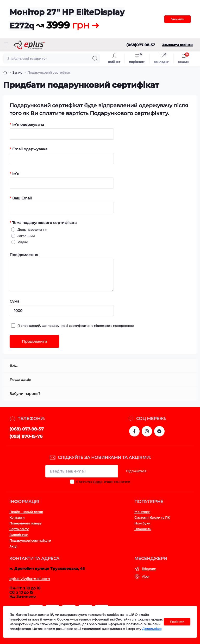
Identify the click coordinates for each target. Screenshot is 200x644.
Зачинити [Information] (177, 19)
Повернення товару (26, 523)
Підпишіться (136, 471)
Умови (97, 482)
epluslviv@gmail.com (30, 579)
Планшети (143, 529)
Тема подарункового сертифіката (43, 223)
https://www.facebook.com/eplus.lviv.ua (134, 431)
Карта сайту (19, 529)
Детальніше (152, 629)
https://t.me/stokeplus (159, 431)
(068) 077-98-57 (27, 429)
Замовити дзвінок (177, 45)
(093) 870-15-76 (26, 436)
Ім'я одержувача (27, 125)
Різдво (22, 242)
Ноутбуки (142, 523)
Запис (17, 72)
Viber (146, 577)
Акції (13, 546)
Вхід (14, 365)
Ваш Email (21, 198)
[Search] (95, 58)
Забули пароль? (25, 394)
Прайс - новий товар (26, 512)
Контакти (17, 518)
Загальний (25, 236)
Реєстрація (20, 380)
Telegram (149, 569)
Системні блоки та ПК (152, 518)
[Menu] (7, 45)
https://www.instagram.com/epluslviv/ (147, 431)
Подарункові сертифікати (30, 540)
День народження (32, 229)
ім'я (14, 174)
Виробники (19, 535)
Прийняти (177, 622)
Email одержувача (29, 149)
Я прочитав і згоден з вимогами (103, 482)
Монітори (142, 512)
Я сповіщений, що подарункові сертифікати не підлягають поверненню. (75, 326)
